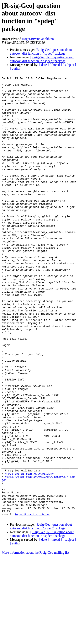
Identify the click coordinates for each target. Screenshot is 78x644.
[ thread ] (56, 65)
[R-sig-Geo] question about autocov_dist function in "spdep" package (41, 52)
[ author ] (16, 68)
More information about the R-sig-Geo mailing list (35, 640)
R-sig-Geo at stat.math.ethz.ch (29, 553)
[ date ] (44, 65)
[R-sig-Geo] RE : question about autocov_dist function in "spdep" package (42, 59)
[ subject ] (69, 65)
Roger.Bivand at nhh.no (38, 39)
